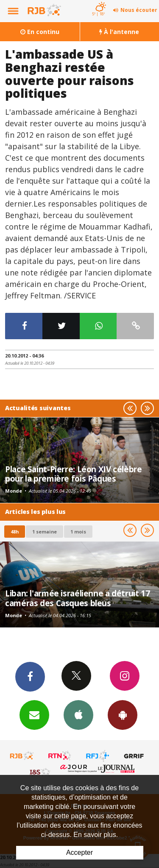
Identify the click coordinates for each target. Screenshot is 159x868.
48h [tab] (15, 532)
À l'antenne (119, 32)
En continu (40, 32)
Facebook (30, 676)
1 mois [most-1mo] (78, 532)
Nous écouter (139, 10)
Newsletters (34, 715)
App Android (123, 715)
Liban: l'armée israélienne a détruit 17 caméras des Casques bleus (77, 598)
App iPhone (78, 715)
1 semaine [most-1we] (45, 532)
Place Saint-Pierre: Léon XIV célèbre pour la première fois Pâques (74, 474)
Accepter (79, 852)
